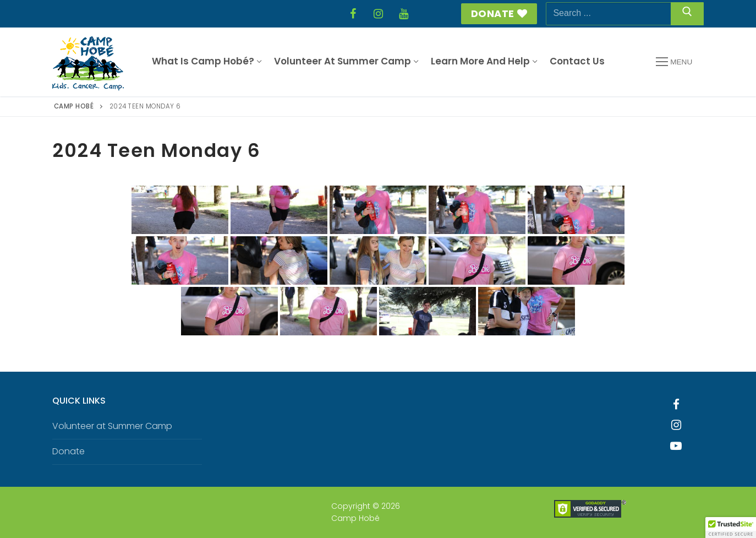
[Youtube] (676, 446)
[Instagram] (378, 14)
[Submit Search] (687, 14)
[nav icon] (674, 62)
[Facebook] (353, 14)
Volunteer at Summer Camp (112, 426)
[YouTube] (403, 14)
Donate (499, 13)
